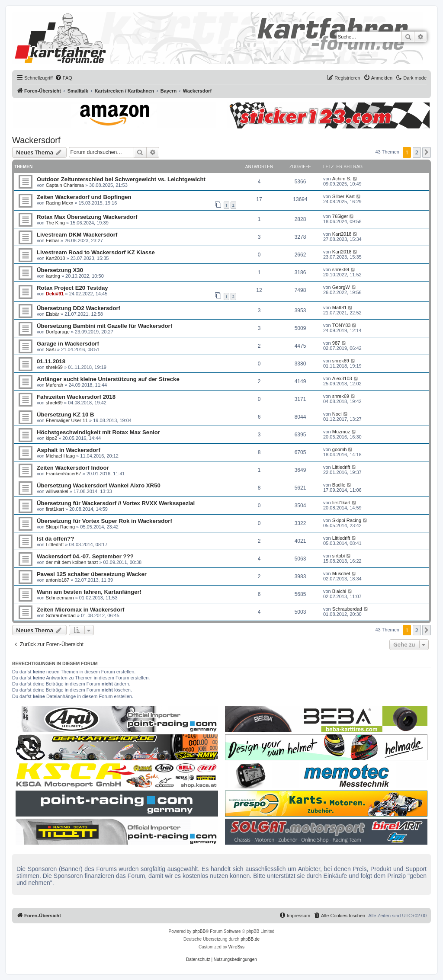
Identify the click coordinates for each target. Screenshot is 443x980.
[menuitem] (64, 78)
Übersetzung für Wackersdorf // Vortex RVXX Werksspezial (116, 503)
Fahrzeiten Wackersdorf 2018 (76, 397)
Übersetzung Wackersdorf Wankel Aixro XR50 (99, 485)
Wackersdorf (36, 140)
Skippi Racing (60, 527)
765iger (340, 216)
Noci (337, 414)
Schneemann (60, 598)
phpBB (199, 931)
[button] (427, 152)
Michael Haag (60, 456)
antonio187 (58, 580)
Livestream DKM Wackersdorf (77, 235)
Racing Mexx (60, 203)
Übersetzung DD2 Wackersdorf (79, 308)
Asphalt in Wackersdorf (69, 450)
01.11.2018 (51, 361)
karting (53, 276)
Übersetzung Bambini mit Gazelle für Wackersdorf (104, 326)
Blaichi (339, 591)
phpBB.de (250, 939)
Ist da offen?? (55, 539)
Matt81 (340, 307)
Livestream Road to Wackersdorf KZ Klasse (96, 252)
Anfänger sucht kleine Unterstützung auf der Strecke (108, 379)
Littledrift (341, 467)
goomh (340, 449)
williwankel (57, 491)
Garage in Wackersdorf (68, 344)
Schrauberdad (61, 615)
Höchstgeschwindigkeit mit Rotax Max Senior (98, 432)
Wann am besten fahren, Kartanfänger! (89, 592)
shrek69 (341, 269)
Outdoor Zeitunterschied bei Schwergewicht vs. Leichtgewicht (121, 179)
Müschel (341, 573)
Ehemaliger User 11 (67, 420)
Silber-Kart (343, 196)
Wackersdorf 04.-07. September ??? (85, 556)
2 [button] (417, 152)
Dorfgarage (58, 332)
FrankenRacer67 (64, 474)
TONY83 (342, 325)
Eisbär (53, 240)
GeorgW (341, 287)
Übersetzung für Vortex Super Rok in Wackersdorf (104, 521)
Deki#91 (55, 294)
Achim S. (342, 179)
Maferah (55, 385)
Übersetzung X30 (60, 270)
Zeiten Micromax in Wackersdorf (81, 610)
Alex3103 (342, 378)
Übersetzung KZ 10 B (66, 415)
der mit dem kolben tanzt (72, 562)
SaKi (51, 349)
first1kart (55, 509)
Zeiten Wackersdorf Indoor (73, 468)
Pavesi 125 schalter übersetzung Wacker (92, 574)
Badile (339, 485)
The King (55, 223)
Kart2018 (342, 234)
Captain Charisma (65, 185)
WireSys (236, 947)
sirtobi (339, 556)
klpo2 (51, 438)
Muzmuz (341, 432)
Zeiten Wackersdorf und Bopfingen (84, 197)
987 (336, 343)
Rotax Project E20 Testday (72, 288)
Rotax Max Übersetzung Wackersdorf (87, 217)
